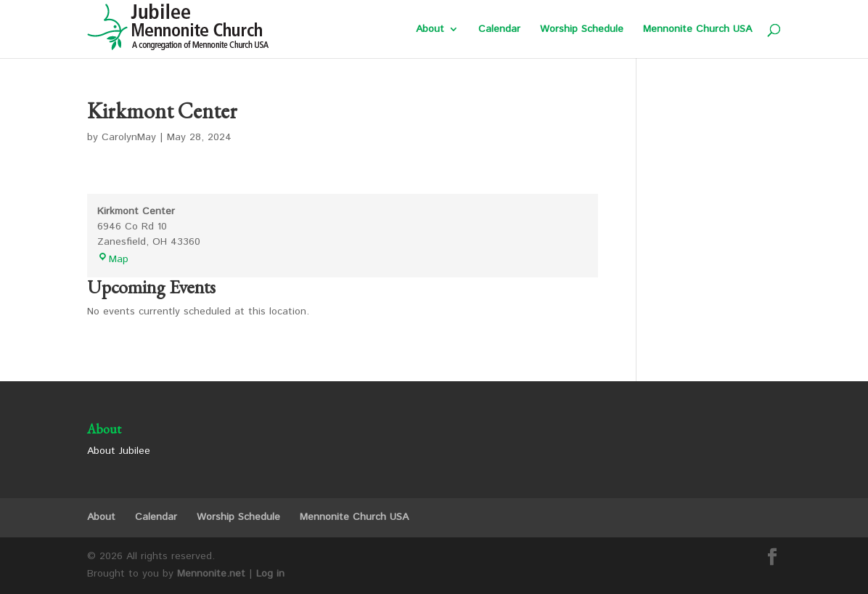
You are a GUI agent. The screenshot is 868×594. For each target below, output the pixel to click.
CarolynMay (129, 137)
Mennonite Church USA (697, 30)
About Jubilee (119, 451)
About (430, 30)
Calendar (499, 30)
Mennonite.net (211, 574)
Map (113, 259)
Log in (270, 574)
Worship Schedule (582, 30)
